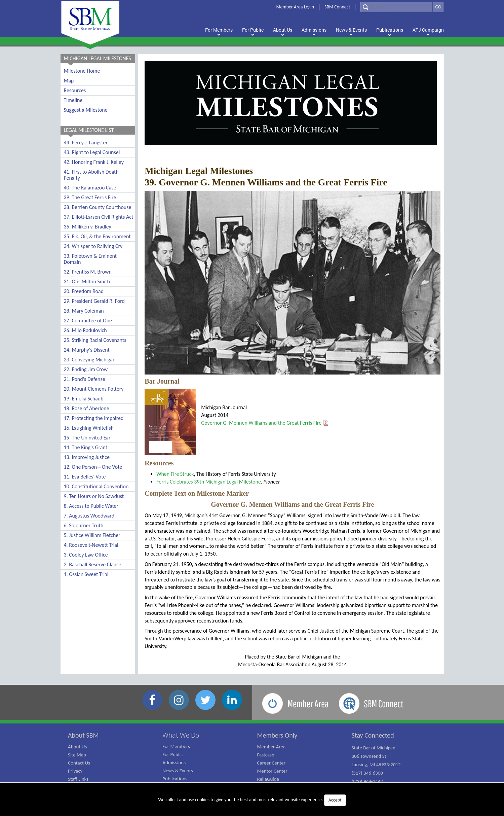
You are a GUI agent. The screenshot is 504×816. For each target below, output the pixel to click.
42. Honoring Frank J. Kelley (94, 162)
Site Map (77, 755)
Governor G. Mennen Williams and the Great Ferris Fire (261, 423)
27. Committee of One (88, 321)
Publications (175, 779)
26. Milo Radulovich (85, 330)
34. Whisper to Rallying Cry (93, 246)
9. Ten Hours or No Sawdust (94, 496)
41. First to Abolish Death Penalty (91, 175)
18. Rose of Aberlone (87, 408)
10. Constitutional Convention (96, 486)
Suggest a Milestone (86, 110)
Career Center (272, 763)
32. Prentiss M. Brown (88, 272)
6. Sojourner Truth (84, 525)
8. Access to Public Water (91, 506)
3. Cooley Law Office (86, 555)
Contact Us (79, 763)
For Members (176, 746)
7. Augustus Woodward (89, 516)
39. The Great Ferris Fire (90, 197)
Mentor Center (272, 771)
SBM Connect (337, 7)
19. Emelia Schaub (84, 399)
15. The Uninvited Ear (87, 438)
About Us (77, 747)
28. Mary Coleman (84, 311)
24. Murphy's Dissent (87, 350)
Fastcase (266, 755)
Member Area (272, 747)
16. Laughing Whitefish (89, 428)
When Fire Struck (175, 474)
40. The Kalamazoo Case (90, 188)
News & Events (178, 771)
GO (438, 7)
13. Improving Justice (87, 457)
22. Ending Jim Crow (86, 369)
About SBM (83, 735)
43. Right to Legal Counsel (92, 152)
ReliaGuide (268, 779)
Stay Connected (373, 735)
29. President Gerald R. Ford (94, 301)
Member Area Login (295, 7)
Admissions (174, 762)
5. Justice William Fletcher (92, 535)
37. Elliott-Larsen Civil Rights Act (99, 217)
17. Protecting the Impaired (94, 418)
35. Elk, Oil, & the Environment (97, 236)
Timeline (73, 100)
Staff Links (78, 779)
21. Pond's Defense (85, 379)
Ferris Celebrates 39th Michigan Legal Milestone (209, 482)
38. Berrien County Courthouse (98, 207)
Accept (335, 800)
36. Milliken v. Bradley (88, 227)
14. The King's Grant (86, 447)
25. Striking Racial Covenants (95, 340)
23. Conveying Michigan (90, 360)
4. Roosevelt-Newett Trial (91, 545)
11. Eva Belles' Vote (85, 477)
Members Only (277, 735)
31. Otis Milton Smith (87, 281)
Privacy (75, 771)
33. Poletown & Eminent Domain (90, 259)
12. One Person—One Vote (93, 467)
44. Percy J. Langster (86, 143)
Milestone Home (82, 71)
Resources (75, 90)
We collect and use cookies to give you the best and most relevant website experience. (252, 800)
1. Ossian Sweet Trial (86, 574)
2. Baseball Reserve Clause (93, 564)
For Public (172, 754)
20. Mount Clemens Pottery (94, 389)
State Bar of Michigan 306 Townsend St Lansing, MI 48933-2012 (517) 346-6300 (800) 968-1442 (376, 765)
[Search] (396, 7)
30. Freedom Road (84, 291)
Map (69, 81)
